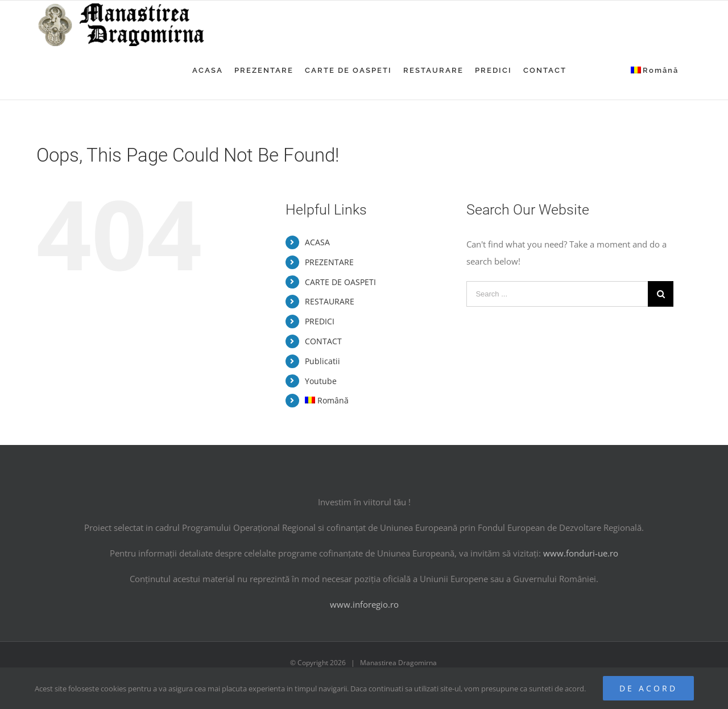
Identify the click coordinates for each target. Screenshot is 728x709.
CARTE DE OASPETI (340, 282)
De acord (648, 688)
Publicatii (322, 361)
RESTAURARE (330, 301)
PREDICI (320, 321)
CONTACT (323, 341)
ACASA (317, 242)
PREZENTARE (329, 262)
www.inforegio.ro (364, 604)
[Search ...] (557, 294)
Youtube (321, 381)
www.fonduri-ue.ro (581, 553)
